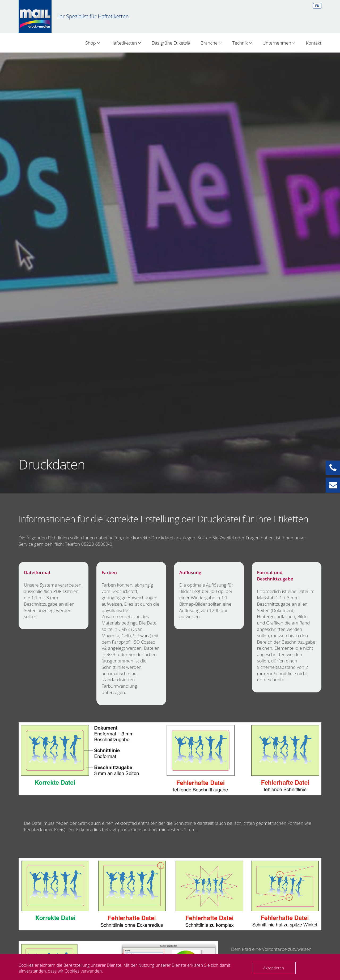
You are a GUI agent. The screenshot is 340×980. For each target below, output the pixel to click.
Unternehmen (279, 43)
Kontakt (314, 43)
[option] (170, 273)
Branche (211, 43)
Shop (93, 43)
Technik (242, 43)
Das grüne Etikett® (171, 43)
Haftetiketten (126, 43)
